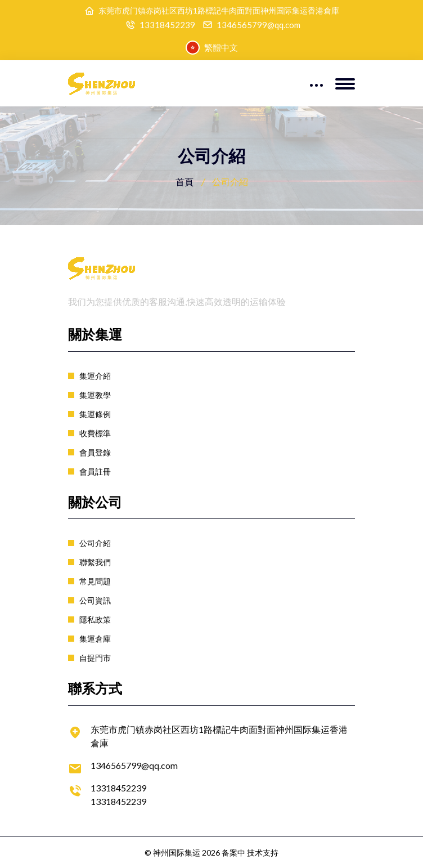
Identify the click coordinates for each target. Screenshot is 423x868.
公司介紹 (95, 543)
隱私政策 (95, 619)
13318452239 (167, 25)
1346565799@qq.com (258, 25)
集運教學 (95, 395)
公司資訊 (95, 600)
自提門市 (95, 658)
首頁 (184, 182)
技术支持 (263, 853)
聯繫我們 (95, 562)
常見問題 (95, 581)
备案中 (233, 853)
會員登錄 (95, 452)
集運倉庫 (95, 639)
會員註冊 (95, 471)
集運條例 (95, 414)
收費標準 (95, 433)
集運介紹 (95, 376)
